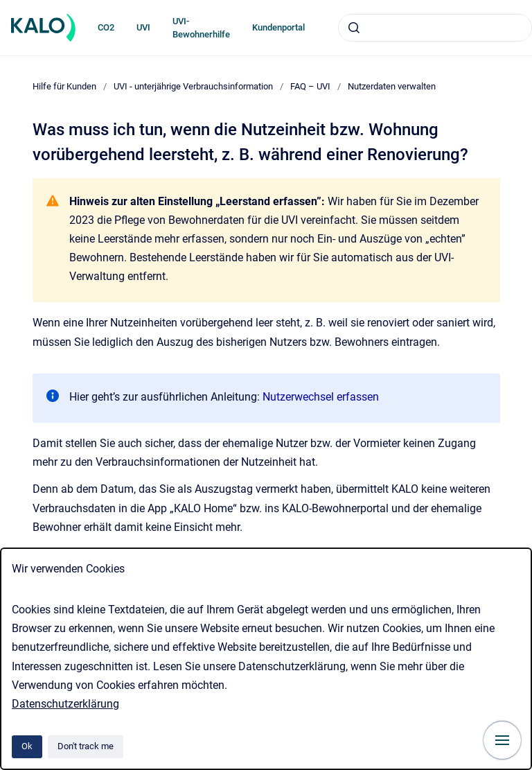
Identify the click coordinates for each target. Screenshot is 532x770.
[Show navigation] (502, 740)
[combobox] (435, 28)
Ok (27, 746)
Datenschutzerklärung (65, 704)
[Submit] (354, 28)
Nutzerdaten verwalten (392, 86)
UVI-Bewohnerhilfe (201, 28)
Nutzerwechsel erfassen (321, 397)
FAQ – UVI (310, 86)
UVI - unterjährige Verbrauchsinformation (193, 86)
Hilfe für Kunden (64, 86)
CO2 (106, 27)
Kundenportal (278, 27)
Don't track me (86, 746)
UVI (143, 27)
